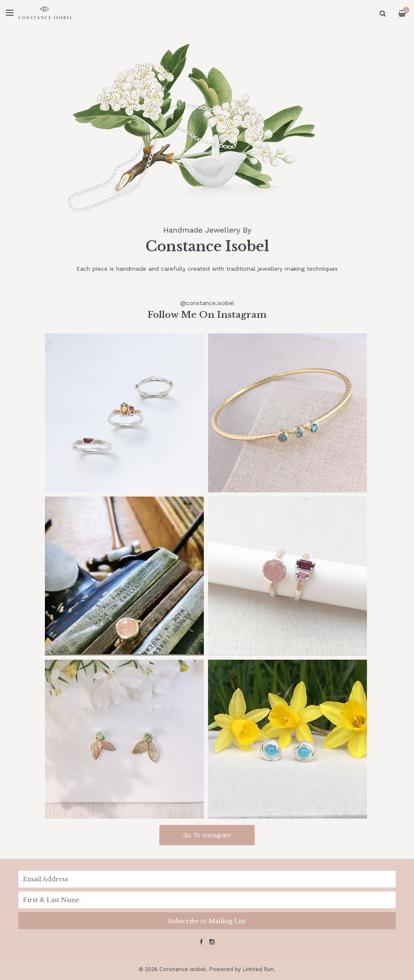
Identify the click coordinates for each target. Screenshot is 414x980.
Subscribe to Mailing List (207, 921)
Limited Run (258, 969)
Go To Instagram (207, 835)
